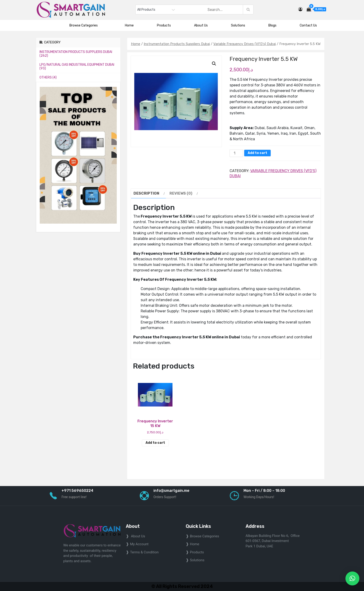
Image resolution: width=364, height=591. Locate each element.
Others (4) (48, 77)
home (195, 544)
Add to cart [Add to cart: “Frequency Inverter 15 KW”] (155, 443)
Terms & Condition (144, 552)
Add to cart (257, 153)
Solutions (238, 25)
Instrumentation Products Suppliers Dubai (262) (76, 54)
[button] (214, 64)
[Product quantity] (236, 153)
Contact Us (308, 25)
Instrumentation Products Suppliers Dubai (177, 44)
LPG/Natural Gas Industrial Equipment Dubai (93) (77, 67)
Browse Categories (86, 25)
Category (50, 42)
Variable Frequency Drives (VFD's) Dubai (245, 44)
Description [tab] (146, 193)
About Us (201, 25)
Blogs (272, 25)
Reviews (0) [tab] (181, 193)
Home (129, 25)
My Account (139, 544)
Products (164, 25)
